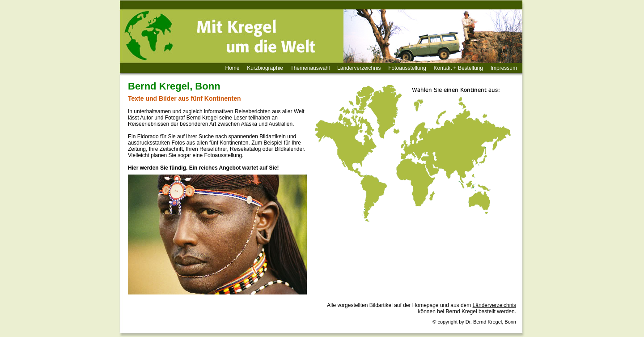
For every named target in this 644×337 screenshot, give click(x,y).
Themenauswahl (310, 68)
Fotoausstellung (407, 68)
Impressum (504, 68)
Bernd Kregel (462, 311)
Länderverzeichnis (359, 68)
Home (233, 68)
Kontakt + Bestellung (458, 68)
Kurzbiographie (265, 68)
